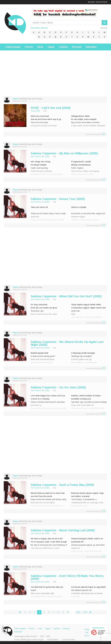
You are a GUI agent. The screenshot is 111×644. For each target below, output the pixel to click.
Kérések (77, 47)
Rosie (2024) (35, 111)
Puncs (16, 99)
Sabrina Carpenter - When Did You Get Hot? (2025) (66, 296)
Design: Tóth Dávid (87, 631)
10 (68, 612)
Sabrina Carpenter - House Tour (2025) (58, 199)
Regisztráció (102, 2)
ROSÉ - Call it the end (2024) (51, 108)
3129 (78, 612)
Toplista (63, 47)
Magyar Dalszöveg (15, 23)
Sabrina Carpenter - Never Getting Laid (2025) (63, 530)
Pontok (29, 47)
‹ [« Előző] (21, 612)
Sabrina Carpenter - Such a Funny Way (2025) (62, 485)
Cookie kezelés (68, 639)
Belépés (91, 2)
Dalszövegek (13, 47)
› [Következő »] (92, 612)
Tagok (51, 47)
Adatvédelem (53, 639)
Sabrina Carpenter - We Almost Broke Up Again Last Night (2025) (67, 343)
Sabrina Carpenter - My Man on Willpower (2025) (64, 153)
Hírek (40, 47)
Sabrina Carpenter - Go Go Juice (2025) (58, 387)
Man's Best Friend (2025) (40, 156)
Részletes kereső (39, 28)
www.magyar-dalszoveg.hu (26, 636)
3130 (85, 612)
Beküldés (91, 47)
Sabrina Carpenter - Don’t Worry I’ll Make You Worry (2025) (67, 577)
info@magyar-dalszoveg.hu (32, 639)
